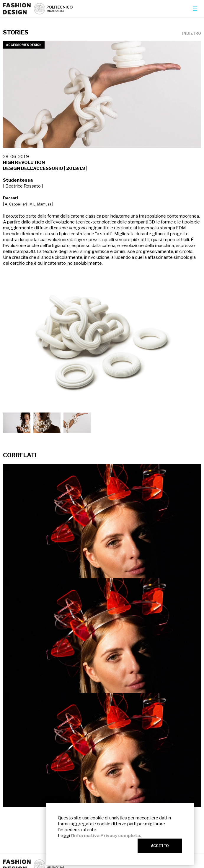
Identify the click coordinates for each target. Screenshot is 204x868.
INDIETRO (192, 34)
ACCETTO (160, 846)
